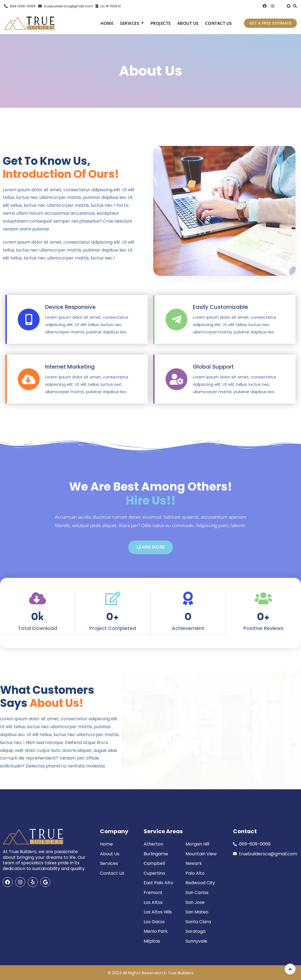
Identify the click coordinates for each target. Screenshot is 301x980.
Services (129, 23)
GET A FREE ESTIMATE (271, 23)
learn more (151, 547)
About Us (188, 23)
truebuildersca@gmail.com (66, 6)
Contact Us (219, 23)
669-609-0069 (20, 6)
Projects (161, 23)
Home (107, 23)
